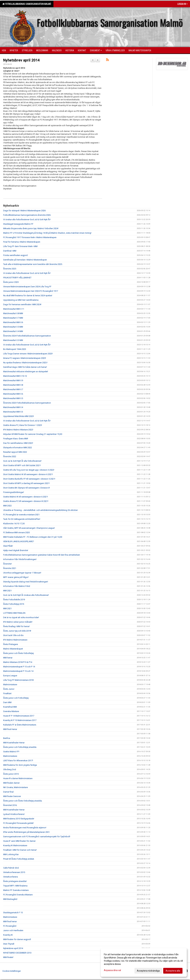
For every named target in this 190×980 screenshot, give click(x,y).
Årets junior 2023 (11, 282)
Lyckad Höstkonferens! (14, 814)
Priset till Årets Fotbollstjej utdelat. (19, 859)
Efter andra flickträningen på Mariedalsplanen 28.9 (26, 832)
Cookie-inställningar (12, 971)
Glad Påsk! (8, 546)
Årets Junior (9, 689)
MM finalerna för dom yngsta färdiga (20, 765)
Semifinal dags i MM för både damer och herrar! (25, 367)
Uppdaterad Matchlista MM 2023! (19, 416)
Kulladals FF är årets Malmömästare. (20, 725)
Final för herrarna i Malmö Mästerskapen (22, 242)
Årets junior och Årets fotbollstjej (18, 653)
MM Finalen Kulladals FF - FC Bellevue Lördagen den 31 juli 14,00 (33, 537)
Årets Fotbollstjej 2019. (14, 604)
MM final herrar (10, 921)
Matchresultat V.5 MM (13, 327)
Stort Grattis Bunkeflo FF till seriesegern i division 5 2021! (29, 479)
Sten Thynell (9, 944)
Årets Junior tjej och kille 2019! (17, 631)
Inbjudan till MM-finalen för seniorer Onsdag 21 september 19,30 (33, 434)
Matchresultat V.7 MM (13, 318)
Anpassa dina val (112, 970)
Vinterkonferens (11, 877)
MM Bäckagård (10, 899)
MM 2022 (7, 506)
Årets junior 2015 (11, 774)
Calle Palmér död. (11, 868)
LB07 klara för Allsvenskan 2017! (18, 761)
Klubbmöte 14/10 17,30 (14, 524)
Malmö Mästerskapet (13, 649)
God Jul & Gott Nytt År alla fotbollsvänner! (22, 461)
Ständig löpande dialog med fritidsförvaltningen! (26, 582)
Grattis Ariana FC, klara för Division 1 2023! (23, 425)
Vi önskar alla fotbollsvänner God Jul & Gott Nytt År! (27, 219)
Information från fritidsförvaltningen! (20, 559)
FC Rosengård (10, 926)
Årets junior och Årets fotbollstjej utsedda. (23, 801)
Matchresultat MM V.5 (13, 398)
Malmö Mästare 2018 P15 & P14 (18, 662)
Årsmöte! (7, 564)
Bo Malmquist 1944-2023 (15, 349)
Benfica (7, 738)
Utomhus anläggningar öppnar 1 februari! (22, 573)
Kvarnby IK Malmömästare (15, 845)
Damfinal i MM (10, 251)
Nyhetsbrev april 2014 (21, 60)
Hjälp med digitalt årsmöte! (16, 550)
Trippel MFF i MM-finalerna (15, 886)
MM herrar (8, 658)
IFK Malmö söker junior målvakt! (18, 622)
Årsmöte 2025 (10, 269)
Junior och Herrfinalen (13, 930)
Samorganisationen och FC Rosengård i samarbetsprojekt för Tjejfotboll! (37, 837)
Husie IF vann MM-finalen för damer (19, 841)
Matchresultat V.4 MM (13, 331)
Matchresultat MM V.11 (14, 309)
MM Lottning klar (11, 854)
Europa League (10, 676)
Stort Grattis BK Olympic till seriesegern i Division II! (26, 488)
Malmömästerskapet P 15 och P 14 (19, 667)
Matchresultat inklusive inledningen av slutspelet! (26, 372)
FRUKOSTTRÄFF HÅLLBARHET (17, 278)
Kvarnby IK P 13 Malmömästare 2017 (20, 720)
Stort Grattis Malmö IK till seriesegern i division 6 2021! (28, 474)
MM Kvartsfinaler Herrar (14, 743)
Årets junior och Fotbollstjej (16, 698)
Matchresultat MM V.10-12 (15, 376)
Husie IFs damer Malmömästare (18, 778)
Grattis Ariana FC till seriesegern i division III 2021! (26, 501)
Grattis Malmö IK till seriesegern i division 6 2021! (26, 497)
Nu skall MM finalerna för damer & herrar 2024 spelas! (28, 296)
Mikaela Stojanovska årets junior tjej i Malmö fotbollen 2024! (31, 228)
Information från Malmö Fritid (17, 586)
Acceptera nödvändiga (148, 971)
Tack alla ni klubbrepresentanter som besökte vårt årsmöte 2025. (33, 264)
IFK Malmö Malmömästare (15, 640)
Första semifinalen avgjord (15, 255)
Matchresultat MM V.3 (13, 412)
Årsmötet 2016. (10, 805)
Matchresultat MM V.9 (13, 380)
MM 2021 (7, 591)
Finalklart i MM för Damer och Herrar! (20, 850)
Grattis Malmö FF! (11, 752)
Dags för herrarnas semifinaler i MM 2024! (22, 304)
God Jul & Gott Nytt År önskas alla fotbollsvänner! (26, 595)
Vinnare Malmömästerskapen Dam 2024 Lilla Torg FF (27, 287)
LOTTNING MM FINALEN (14, 613)
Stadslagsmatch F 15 (13, 913)
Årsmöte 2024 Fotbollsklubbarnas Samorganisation (27, 336)
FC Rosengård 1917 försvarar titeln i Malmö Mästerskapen (30, 237)
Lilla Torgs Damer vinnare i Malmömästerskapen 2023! (28, 354)
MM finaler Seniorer (12, 796)
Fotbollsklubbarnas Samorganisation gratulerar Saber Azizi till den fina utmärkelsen (42, 555)
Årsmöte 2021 (10, 568)
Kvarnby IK (8, 935)
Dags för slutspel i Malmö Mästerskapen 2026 (24, 211)
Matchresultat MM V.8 (13, 385)
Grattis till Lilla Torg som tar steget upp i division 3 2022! (29, 470)
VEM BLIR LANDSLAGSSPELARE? (19, 541)
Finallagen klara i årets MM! (16, 439)
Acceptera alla (173, 971)
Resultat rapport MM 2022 (15, 452)
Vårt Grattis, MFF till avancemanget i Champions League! (29, 528)
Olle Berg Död (10, 769)
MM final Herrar (10, 729)
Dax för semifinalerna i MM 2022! (18, 443)
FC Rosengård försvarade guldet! (18, 823)
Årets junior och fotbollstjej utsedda (20, 747)
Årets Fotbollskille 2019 (14, 600)
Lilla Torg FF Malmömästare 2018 (18, 680)
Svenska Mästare (11, 711)
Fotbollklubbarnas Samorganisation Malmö (27, 4)
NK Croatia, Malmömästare (15, 787)
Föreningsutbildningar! (14, 492)
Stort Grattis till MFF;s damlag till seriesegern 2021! (26, 483)
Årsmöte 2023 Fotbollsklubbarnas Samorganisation (27, 403)
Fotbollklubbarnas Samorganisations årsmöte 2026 (27, 215)
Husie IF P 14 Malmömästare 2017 (19, 716)
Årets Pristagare (11, 644)
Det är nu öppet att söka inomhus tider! (21, 617)
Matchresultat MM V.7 (13, 389)
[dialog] (144, 962)
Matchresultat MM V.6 (13, 322)
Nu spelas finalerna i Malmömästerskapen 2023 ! (25, 363)
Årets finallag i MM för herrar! (16, 626)
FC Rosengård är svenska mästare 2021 (21, 515)
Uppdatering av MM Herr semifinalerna (21, 300)
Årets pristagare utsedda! (15, 881)
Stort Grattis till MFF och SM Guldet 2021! (22, 465)
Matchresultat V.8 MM (13, 313)
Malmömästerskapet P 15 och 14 (18, 671)
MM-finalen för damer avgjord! (17, 939)
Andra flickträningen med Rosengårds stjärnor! (25, 828)
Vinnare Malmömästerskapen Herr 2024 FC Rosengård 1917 (31, 291)
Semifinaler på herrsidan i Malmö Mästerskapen (25, 260)
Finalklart (7, 693)
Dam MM (7, 702)
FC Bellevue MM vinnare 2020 (16, 532)
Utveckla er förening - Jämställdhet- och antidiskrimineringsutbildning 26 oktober (40, 510)
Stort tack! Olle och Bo (13, 635)
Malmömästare (10, 684)
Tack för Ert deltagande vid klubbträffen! (22, 519)
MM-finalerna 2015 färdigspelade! (19, 819)
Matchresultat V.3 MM (13, 340)
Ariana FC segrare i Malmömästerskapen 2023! (25, 358)
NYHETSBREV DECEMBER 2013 (17, 953)
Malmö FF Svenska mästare (16, 890)
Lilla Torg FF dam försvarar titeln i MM (20, 246)
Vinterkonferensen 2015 (14, 872)
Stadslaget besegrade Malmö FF (18, 224)
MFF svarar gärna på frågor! (16, 577)
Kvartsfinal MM (10, 707)
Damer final (8, 792)
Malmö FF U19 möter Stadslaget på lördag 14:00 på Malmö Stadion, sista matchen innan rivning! (47, 233)
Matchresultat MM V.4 (13, 407)
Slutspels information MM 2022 (18, 448)
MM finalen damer (11, 783)
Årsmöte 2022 (10, 456)
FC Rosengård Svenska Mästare (18, 895)
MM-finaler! (8, 957)
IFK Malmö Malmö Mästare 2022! (18, 430)
